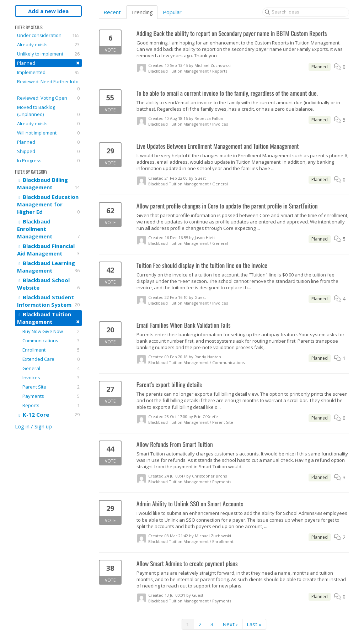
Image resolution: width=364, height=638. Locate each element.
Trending (142, 12)
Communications (51, 341)
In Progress (48, 160)
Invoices (51, 378)
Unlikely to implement (48, 54)
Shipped (48, 151)
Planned (48, 63)
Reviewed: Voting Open (48, 98)
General (51, 368)
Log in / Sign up (33, 426)
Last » (254, 624)
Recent (112, 12)
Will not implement (48, 133)
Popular (172, 12)
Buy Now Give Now (51, 331)
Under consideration (48, 35)
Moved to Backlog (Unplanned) (48, 111)
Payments (51, 396)
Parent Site (51, 387)
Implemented (48, 72)
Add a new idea (48, 11)
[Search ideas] (306, 12)
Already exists (48, 44)
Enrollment (51, 350)
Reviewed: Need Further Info (48, 85)
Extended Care (51, 359)
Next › (230, 624)
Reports (51, 405)
